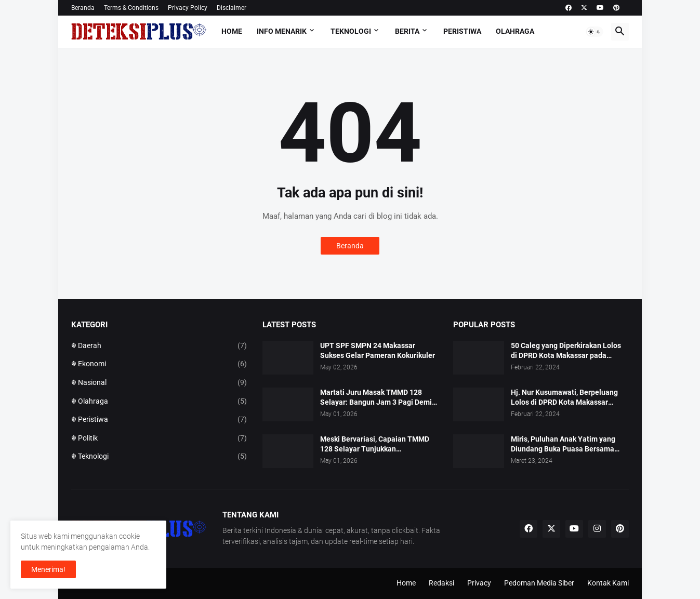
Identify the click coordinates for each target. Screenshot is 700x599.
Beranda (83, 8)
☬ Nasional (159, 383)
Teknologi (351, 31)
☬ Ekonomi (159, 364)
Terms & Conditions (131, 8)
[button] (595, 32)
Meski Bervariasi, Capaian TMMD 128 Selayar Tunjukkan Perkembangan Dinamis (375, 444)
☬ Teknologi (159, 457)
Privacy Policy (188, 8)
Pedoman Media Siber (539, 583)
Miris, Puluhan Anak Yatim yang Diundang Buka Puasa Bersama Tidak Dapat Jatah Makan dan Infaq (570, 444)
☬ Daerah (159, 346)
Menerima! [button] (48, 569)
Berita (407, 31)
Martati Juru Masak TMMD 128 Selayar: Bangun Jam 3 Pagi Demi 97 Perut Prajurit (376, 398)
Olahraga (515, 31)
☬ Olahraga (159, 402)
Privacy (479, 583)
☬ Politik (159, 438)
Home (232, 31)
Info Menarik (282, 31)
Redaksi (441, 583)
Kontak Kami (608, 583)
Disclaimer (232, 8)
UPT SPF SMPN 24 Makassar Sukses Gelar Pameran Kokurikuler (378, 350)
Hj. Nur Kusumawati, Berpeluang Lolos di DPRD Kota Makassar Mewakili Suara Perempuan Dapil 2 (569, 398)
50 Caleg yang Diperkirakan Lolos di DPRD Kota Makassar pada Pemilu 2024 (566, 351)
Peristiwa (462, 31)
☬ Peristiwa (159, 420)
